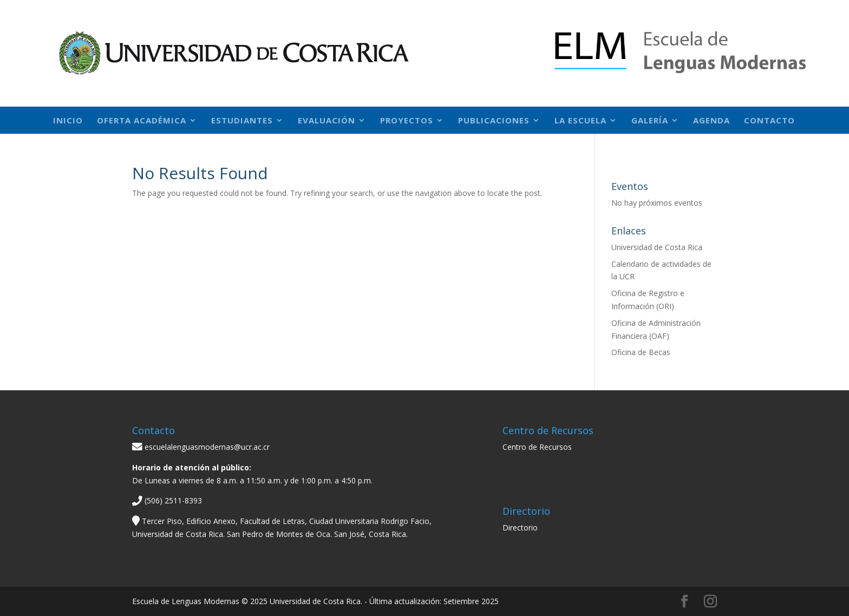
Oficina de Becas (641, 352)
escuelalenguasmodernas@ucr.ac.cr (201, 447)
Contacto (769, 121)
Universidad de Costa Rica (657, 247)
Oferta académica (142, 121)
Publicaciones (494, 121)
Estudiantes (242, 121)
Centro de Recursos (537, 447)
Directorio (520, 527)
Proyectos (407, 121)
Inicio (68, 121)
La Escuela (580, 121)
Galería (650, 121)
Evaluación (326, 121)
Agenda (711, 121)
